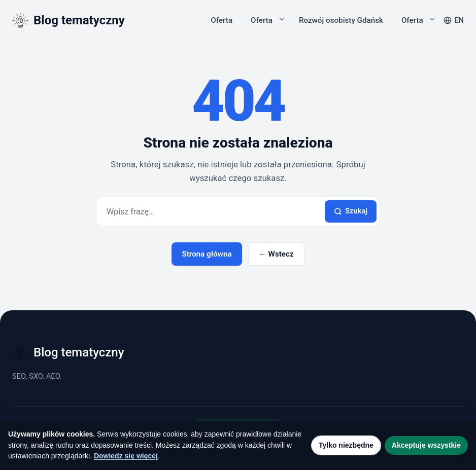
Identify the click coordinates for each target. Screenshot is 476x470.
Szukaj (351, 211)
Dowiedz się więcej (126, 456)
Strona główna (207, 254)
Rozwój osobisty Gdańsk (341, 20)
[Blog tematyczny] (69, 20)
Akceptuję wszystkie (426, 445)
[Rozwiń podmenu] (282, 19)
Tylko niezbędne (346, 445)
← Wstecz (276, 254)
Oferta (222, 20)
